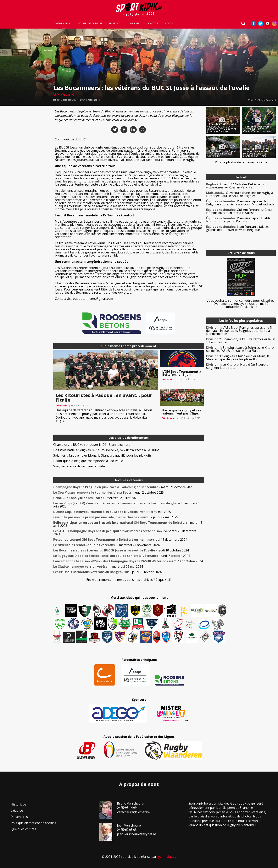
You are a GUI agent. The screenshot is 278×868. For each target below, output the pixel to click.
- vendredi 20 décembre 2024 (125, 533)
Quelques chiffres (23, 829)
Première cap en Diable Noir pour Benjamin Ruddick (238, 220)
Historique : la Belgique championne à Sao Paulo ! (89, 461)
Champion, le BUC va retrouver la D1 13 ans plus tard (92, 445)
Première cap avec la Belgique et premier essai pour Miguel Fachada (240, 203)
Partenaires (19, 817)
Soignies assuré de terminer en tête (79, 466)
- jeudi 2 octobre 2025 (108, 492)
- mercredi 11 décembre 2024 (120, 540)
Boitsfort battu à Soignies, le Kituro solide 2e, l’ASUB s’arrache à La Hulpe (106, 450)
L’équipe (17, 811)
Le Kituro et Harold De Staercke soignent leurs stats (237, 366)
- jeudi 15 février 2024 (107, 572)
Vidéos (169, 24)
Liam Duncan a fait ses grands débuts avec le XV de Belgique (238, 228)
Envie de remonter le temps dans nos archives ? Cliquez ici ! (129, 580)
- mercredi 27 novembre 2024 (106, 545)
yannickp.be (167, 857)
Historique (18, 804)
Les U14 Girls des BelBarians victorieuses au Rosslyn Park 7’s (235, 186)
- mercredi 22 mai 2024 (98, 567)
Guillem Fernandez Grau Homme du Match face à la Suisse (239, 211)
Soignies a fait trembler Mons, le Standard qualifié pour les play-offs (103, 455)
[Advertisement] (25, 165)
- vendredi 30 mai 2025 (112, 512)
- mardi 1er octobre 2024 (128, 561)
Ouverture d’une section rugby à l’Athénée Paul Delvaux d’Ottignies (240, 194)
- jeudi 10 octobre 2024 (121, 550)
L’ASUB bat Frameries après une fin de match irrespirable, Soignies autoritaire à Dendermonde (240, 331)
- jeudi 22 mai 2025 (116, 517)
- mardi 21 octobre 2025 (123, 487)
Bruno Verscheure (90, 100)
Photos (153, 24)
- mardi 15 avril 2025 (128, 524)
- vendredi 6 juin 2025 (126, 505)
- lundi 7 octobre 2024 (122, 556)
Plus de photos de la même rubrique (241, 162)
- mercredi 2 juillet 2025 (96, 498)
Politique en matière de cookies (33, 823)
